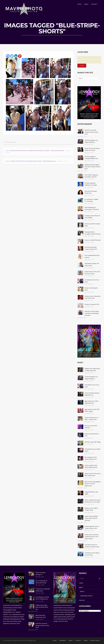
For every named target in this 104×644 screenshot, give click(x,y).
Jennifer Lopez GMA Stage (93, 442)
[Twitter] (12, 56)
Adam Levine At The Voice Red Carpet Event (93, 475)
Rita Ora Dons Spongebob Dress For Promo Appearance (93, 484)
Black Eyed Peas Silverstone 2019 (41, 616)
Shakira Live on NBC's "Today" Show (91, 509)
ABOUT (82, 591)
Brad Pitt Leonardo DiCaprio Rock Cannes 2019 (91, 132)
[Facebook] (8, 56)
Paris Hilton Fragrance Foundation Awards (91, 176)
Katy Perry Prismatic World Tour (91, 192)
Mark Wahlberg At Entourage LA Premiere (92, 208)
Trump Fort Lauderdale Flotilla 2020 (43, 590)
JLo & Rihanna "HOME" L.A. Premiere (92, 200)
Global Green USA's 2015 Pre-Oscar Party (92, 273)
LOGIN (79, 4)
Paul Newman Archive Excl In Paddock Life (42, 598)
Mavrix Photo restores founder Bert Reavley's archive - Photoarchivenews (37, 150)
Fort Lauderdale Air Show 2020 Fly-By (41, 582)
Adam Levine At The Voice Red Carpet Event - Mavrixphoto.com (33, 161)
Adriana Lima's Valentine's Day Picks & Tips (93, 297)
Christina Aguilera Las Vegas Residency (91, 141)
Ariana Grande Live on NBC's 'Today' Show (91, 419)
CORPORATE (63, 641)
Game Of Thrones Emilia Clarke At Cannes (92, 149)
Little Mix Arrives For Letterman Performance (92, 546)
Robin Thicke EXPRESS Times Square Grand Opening (91, 518)
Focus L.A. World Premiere (93, 240)
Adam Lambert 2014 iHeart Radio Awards (91, 466)
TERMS (86, 641)
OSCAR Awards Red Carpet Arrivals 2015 (91, 248)
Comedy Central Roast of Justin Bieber (92, 217)
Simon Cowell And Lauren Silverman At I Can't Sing (92, 501)
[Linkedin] (16, 56)
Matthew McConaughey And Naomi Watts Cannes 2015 (92, 167)
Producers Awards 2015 (92, 304)
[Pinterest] (20, 56)
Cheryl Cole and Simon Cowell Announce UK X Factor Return (92, 537)
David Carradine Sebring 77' (41, 574)
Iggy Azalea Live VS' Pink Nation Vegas (92, 410)
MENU (86, 4)
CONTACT (94, 4)
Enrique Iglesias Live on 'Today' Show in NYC (92, 527)
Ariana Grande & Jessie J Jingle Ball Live (92, 394)
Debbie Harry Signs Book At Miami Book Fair (92, 370)
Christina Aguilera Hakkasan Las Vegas (91, 184)
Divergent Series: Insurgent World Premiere (93, 233)
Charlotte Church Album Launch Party (92, 554)
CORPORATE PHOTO (86, 596)
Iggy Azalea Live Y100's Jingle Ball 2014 (92, 402)
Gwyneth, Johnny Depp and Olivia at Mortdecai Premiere (92, 313)
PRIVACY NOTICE (95, 641)
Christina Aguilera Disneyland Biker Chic (91, 158)
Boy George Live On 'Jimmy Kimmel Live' (91, 458)
